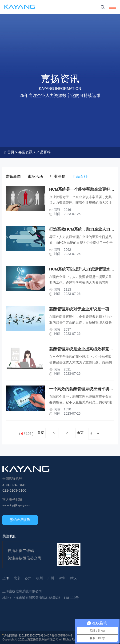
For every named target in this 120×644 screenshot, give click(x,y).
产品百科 (44, 152)
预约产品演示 (20, 520)
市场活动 (37, 176)
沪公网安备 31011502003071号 (23, 636)
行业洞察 (60, 176)
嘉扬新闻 (14, 176)
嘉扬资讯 (25, 152)
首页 (11, 152)
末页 (80, 433)
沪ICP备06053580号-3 (58, 636)
